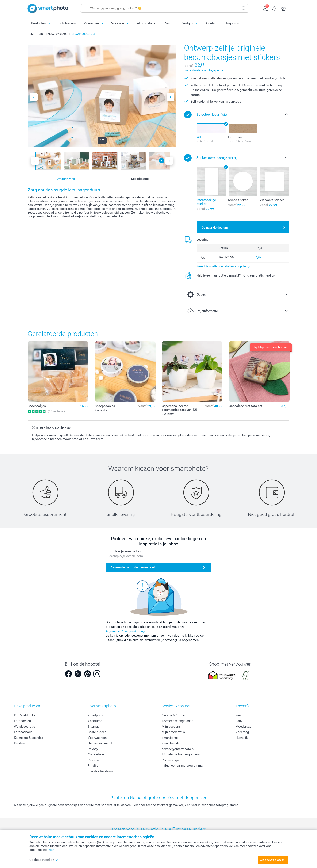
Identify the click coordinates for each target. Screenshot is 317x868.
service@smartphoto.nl (178, 749)
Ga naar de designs (215, 228)
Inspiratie (233, 23)
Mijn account (171, 727)
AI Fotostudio (147, 23)
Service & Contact (174, 715)
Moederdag (243, 727)
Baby (239, 721)
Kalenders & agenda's (29, 738)
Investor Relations (101, 771)
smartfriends (171, 743)
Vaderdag (242, 732)
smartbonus (170, 738)
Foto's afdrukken (26, 715)
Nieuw (169, 23)
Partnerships (171, 760)
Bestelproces (97, 732)
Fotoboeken (67, 23)
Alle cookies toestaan (272, 860)
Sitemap (94, 727)
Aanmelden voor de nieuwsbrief (133, 568)
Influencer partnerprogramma (182, 766)
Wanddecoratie (24, 727)
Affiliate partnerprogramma (181, 754)
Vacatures (95, 721)
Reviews (94, 760)
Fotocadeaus (23, 732)
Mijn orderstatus (173, 732)
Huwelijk (242, 738)
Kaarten (19, 743)
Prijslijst (94, 766)
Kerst (239, 715)
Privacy (93, 749)
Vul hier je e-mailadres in (127, 552)
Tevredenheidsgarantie (177, 721)
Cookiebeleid (97, 754)
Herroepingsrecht (100, 743)
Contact (212, 23)
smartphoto (96, 715)
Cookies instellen (44, 860)
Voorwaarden (97, 738)
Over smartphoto (102, 706)
